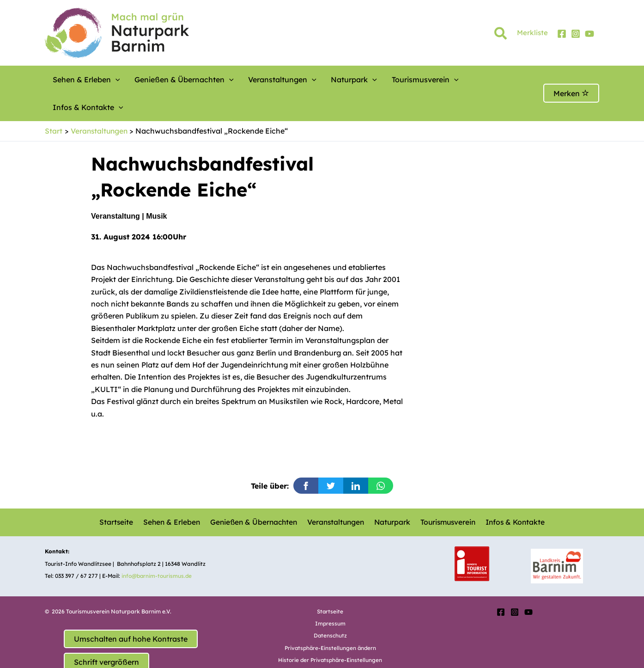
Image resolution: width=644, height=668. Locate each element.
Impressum (330, 595)
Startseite (118, 495)
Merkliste (532, 33)
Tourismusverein (391, 80)
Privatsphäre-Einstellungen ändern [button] (330, 620)
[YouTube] (589, 34)
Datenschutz (330, 608)
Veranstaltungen (264, 80)
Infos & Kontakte (467, 80)
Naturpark (328, 80)
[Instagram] (576, 34)
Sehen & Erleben (83, 80)
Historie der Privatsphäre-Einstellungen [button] (330, 632)
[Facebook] (562, 34)
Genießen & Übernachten (173, 80)
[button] (501, 35)
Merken (571, 80)
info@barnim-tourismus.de (158, 548)
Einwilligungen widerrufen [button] (330, 644)
